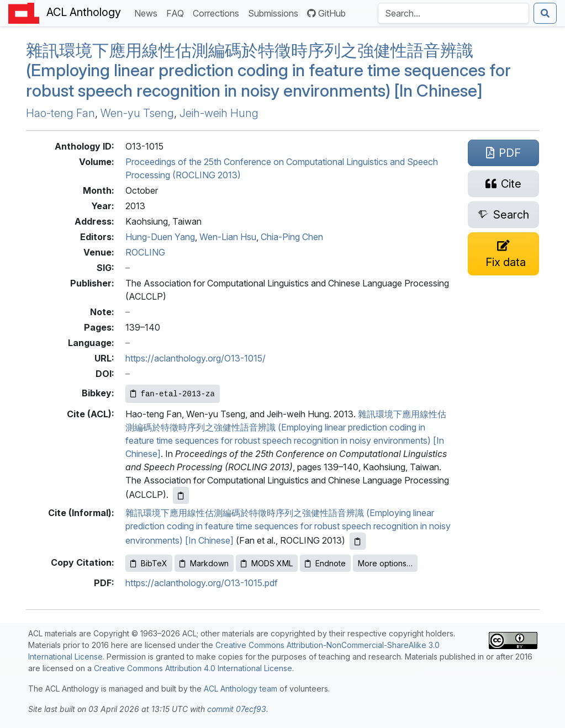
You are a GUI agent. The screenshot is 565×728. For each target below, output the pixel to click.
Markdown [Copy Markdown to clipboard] (204, 563)
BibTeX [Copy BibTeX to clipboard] (149, 563)
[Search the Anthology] (453, 13)
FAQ (177, 12)
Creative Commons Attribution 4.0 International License (193, 668)
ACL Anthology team (241, 689)
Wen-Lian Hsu (228, 237)
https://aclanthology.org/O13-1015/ (196, 358)
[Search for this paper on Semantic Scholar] (504, 215)
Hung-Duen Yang (160, 237)
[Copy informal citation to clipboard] (358, 541)
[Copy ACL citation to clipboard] (181, 495)
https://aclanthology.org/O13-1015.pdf (202, 583)
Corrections (218, 12)
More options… (385, 563)
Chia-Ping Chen (292, 237)
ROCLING (145, 252)
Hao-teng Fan (60, 113)
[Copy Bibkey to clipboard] (173, 394)
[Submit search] (545, 13)
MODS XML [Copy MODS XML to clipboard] (267, 563)
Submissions (275, 12)
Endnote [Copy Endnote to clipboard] (325, 563)
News (148, 12)
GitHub (326, 13)
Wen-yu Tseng (137, 113)
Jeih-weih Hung (219, 113)
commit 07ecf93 (237, 709)
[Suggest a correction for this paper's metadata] (504, 254)
